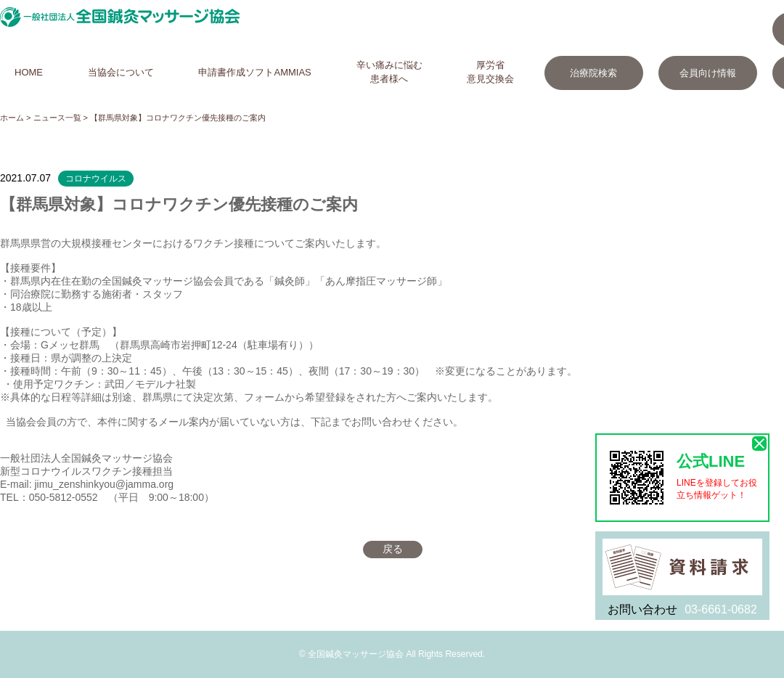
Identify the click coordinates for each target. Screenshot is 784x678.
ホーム (12, 118)
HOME (29, 72)
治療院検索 (593, 73)
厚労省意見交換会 (490, 72)
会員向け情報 (708, 73)
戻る (393, 549)
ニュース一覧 (57, 118)
